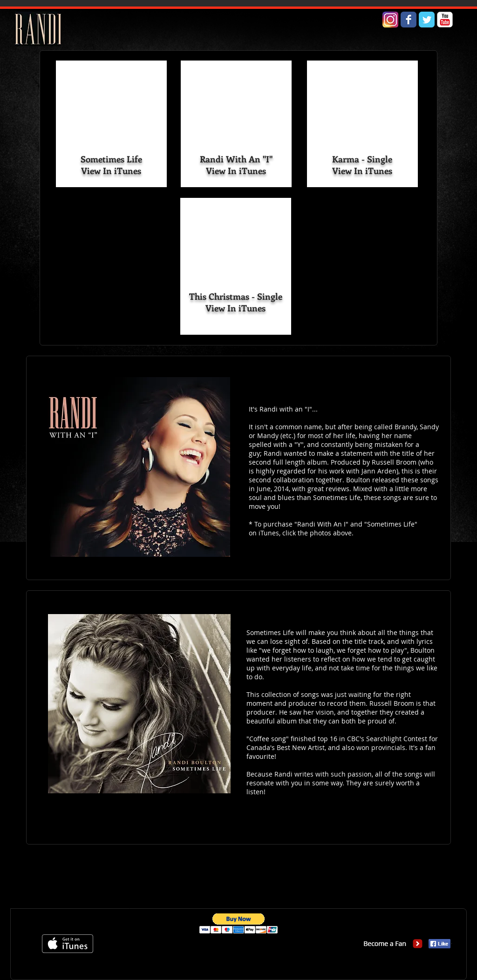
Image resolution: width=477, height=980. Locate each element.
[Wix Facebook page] (409, 20)
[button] (239, 923)
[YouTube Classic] (445, 20)
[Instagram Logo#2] (390, 20)
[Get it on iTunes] (68, 944)
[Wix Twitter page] (427, 20)
